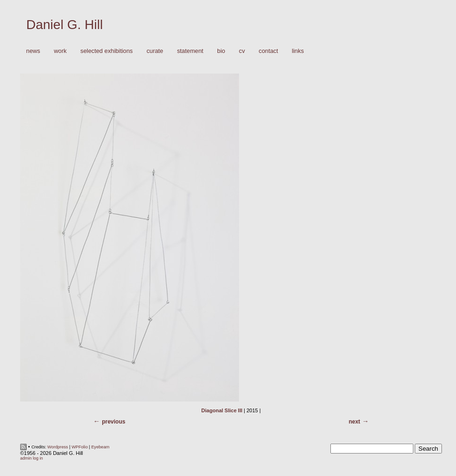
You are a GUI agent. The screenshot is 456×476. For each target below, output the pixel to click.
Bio (221, 51)
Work (58, 51)
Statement (190, 51)
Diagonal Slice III (222, 410)
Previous (113, 422)
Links (298, 51)
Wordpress (58, 447)
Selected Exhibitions (107, 51)
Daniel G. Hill (64, 25)
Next (355, 422)
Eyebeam (101, 447)
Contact (268, 51)
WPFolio (80, 447)
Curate (155, 51)
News (33, 51)
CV (242, 51)
